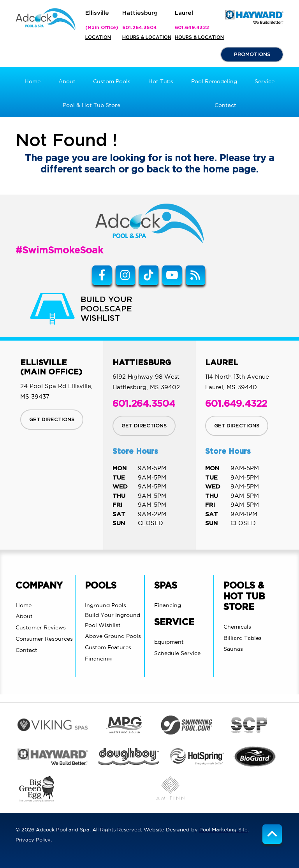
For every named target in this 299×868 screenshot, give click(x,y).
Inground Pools (106, 605)
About (24, 616)
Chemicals (237, 627)
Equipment (169, 642)
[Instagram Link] (125, 275)
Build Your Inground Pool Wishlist (113, 620)
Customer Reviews (41, 627)
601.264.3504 (140, 28)
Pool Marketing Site (223, 829)
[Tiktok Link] (149, 275)
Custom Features (108, 647)
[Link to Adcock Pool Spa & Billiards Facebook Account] (102, 275)
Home (24, 605)
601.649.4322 (192, 28)
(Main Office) (102, 28)
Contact (26, 650)
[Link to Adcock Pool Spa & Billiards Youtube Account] (172, 275)
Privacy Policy (33, 840)
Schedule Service (177, 653)
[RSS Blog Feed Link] (195, 275)
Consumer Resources (44, 639)
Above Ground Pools (113, 636)
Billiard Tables (243, 638)
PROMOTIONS (252, 54)
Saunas (233, 649)
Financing (98, 659)
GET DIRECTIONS (52, 420)
